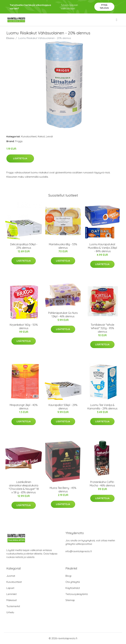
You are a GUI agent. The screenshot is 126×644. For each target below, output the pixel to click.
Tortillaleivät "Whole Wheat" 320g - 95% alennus (102, 328)
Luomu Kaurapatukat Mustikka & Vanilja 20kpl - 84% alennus (102, 248)
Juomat (11, 576)
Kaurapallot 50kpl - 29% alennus (63, 407)
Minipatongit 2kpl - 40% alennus (24, 407)
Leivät (49, 136)
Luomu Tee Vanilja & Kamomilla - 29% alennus (102, 407)
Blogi (68, 576)
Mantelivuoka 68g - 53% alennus (63, 246)
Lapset (10, 588)
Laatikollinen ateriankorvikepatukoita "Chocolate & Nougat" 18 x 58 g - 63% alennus (24, 487)
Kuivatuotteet (29, 136)
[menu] (117, 20)
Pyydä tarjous (104, 6)
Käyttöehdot (73, 588)
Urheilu (10, 612)
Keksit (41, 136)
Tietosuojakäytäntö (77, 594)
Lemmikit (11, 594)
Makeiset (12, 600)
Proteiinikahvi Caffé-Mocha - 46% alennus (102, 484)
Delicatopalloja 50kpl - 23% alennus (24, 246)
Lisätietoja (20, 158)
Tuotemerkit (13, 606)
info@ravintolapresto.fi (79, 551)
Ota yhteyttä (73, 582)
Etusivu (10, 38)
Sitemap (70, 600)
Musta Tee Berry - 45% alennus (63, 490)
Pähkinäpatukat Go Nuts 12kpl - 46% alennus (63, 315)
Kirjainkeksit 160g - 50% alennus (24, 326)
